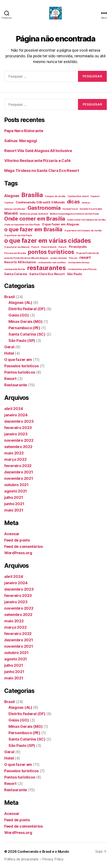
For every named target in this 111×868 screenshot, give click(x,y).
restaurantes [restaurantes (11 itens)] (46, 268)
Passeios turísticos (22, 366)
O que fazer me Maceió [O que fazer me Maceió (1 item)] (17, 247)
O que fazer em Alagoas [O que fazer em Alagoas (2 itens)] (61, 224)
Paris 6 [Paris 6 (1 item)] (35, 247)
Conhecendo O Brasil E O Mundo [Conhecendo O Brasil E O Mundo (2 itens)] (40, 202)
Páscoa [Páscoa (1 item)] (73, 258)
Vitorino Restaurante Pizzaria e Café (37, 161)
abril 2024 (14, 409)
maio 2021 (14, 510)
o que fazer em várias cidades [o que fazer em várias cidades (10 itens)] (48, 241)
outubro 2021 (16, 485)
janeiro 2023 (16, 434)
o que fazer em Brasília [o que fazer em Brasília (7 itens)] (33, 229)
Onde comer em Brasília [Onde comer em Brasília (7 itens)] (35, 219)
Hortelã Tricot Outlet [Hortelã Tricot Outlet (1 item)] (91, 209)
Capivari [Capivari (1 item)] (95, 196)
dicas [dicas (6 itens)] (73, 202)
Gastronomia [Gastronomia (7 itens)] (44, 208)
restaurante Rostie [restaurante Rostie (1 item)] (15, 269)
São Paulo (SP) (22, 341)
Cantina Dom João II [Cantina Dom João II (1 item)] (78, 196)
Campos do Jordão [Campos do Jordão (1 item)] (55, 196)
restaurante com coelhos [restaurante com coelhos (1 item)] (52, 263)
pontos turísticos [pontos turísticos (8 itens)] (51, 252)
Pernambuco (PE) (24, 328)
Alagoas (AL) (20, 302)
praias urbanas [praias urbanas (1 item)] (59, 258)
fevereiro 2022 (18, 466)
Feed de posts (17, 540)
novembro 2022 (19, 440)
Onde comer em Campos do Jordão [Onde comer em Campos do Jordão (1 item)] (86, 220)
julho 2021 (14, 497)
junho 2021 (14, 504)
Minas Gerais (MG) (25, 322)
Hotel (9, 353)
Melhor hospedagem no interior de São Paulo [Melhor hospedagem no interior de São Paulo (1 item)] (74, 214)
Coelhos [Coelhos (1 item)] (9, 203)
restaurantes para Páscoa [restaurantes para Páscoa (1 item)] (82, 269)
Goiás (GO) (19, 315)
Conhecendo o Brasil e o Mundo (43, 852)
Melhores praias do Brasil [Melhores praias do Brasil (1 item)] (34, 214)
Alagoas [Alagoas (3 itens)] (12, 196)
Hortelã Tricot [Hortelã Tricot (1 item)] (70, 209)
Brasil (9, 297)
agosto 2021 (16, 491)
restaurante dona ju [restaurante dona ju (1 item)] (79, 263)
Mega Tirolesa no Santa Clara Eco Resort (42, 171)
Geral (9, 347)
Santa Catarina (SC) (27, 334)
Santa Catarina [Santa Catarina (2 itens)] (16, 274)
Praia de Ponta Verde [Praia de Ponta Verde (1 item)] (88, 253)
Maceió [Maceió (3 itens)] (11, 213)
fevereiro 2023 (18, 428)
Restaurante (16, 385)
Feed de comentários (24, 546)
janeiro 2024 (16, 415)
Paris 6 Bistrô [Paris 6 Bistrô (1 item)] (49, 247)
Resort (10, 379)
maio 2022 (14, 453)
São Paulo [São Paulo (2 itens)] (75, 274)
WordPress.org (18, 553)
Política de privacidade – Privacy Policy (34, 859)
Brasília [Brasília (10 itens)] (32, 195)
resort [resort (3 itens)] (85, 257)
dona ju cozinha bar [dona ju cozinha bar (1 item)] (15, 209)
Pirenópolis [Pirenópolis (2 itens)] (78, 247)
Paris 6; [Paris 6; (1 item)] (63, 247)
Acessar (12, 534)
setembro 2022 (18, 447)
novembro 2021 (19, 478)
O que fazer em (18, 360)
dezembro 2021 (19, 472)
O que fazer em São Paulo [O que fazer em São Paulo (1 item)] (18, 235)
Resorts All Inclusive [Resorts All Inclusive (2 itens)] (20, 262)
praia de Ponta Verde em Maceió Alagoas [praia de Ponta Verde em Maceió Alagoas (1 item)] (26, 258)
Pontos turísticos (20, 372)
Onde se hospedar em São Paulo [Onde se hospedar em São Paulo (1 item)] (22, 225)
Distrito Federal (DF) (27, 309)
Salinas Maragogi (21, 141)
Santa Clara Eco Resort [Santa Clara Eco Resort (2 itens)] (47, 274)
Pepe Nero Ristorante (24, 131)
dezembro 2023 (19, 421)
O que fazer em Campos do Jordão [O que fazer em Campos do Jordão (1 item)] (83, 231)
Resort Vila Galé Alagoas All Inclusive (38, 151)
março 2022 (15, 459)
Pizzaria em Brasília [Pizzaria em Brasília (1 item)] (15, 253)
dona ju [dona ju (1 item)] (86, 203)
